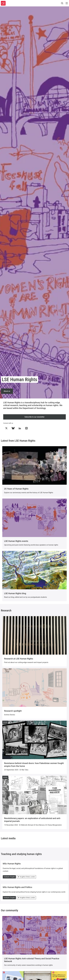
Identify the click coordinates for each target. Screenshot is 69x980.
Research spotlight (13, 711)
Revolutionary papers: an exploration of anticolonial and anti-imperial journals (32, 820)
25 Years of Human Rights (16, 489)
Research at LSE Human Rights (19, 659)
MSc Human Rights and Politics (17, 887)
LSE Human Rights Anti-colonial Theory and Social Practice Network (32, 960)
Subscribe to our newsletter (34, 417)
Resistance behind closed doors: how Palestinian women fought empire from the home (34, 765)
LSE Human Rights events (16, 541)
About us (7, 391)
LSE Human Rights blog (15, 593)
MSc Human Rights (12, 864)
